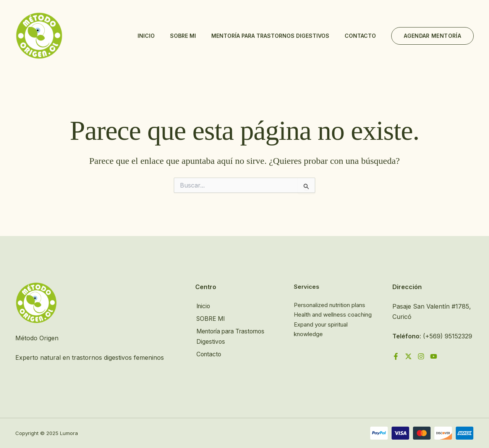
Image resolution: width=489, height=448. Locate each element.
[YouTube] (434, 356)
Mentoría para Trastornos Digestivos (270, 36)
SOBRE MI (183, 36)
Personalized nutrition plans (330, 305)
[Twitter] (408, 356)
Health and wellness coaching (333, 315)
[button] (432, 36)
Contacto (360, 36)
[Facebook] (396, 356)
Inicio (146, 36)
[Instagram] (421, 356)
